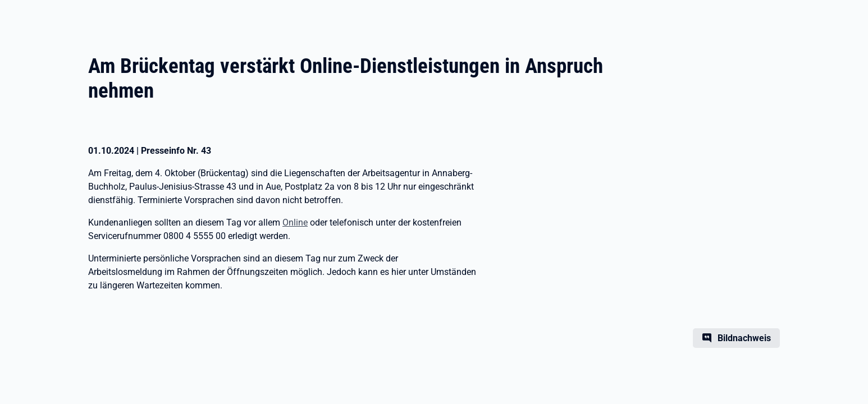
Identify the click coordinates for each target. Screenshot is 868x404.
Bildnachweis (744, 338)
